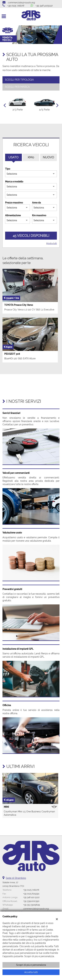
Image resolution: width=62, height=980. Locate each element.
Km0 (31, 157)
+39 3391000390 (31, 901)
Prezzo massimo (14, 203)
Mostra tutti (52, 243)
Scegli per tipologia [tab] (19, 80)
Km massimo (39, 215)
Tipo (8, 169)
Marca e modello (14, 182)
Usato (13, 157)
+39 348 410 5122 (31, 897)
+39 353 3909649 (31, 905)
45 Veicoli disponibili (31, 236)
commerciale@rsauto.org (21, 2)
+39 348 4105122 (44, 6)
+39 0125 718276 (16, 6)
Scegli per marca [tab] (17, 87)
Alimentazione (13, 215)
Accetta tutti (31, 972)
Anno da (36, 203)
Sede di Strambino (16, 878)
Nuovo (48, 157)
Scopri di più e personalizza (31, 965)
